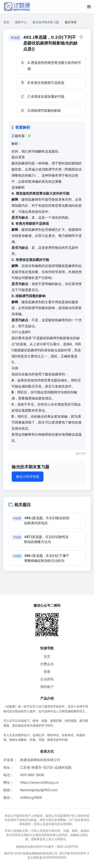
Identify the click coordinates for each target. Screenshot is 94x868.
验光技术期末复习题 (46, 22)
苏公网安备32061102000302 (47, 857)
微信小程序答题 (28, 476)
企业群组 (47, 679)
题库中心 (21, 22)
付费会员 (47, 664)
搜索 (47, 672)
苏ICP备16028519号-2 (74, 853)
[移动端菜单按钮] (89, 7)
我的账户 (47, 687)
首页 (6, 22)
